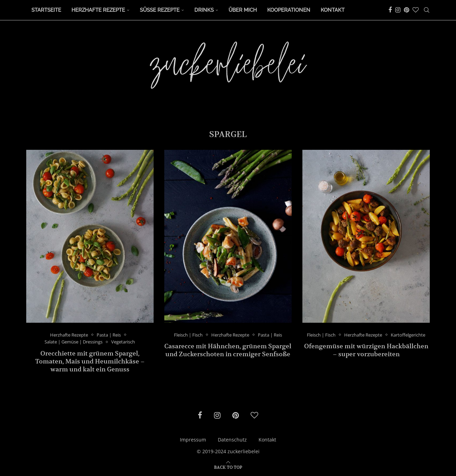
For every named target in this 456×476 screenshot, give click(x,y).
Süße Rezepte (160, 10)
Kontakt (333, 10)
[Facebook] (390, 10)
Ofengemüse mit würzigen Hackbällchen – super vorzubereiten (366, 350)
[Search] (427, 10)
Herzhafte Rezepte (98, 10)
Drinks (204, 10)
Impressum (193, 440)
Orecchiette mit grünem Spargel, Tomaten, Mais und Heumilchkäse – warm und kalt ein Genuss (90, 361)
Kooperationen (289, 10)
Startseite (46, 10)
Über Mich (243, 10)
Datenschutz (232, 440)
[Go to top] (228, 467)
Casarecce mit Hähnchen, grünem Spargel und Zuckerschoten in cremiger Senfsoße (228, 350)
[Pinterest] (406, 10)
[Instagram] (398, 10)
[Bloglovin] (416, 10)
